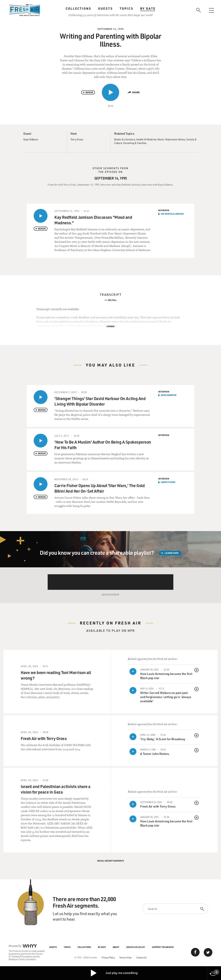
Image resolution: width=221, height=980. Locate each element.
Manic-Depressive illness (171, 139)
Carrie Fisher (168, 482)
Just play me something (114, 973)
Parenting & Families (135, 143)
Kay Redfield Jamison (172, 214)
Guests (105, 8)
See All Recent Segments (111, 861)
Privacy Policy (108, 957)
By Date (148, 8)
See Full (112, 300)
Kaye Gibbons (31, 139)
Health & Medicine (146, 139)
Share (134, 92)
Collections (78, 8)
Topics (126, 8)
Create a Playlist (136, 947)
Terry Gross (77, 139)
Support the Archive (163, 947)
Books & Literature (125, 139)
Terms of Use (126, 957)
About (116, 947)
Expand (110, 326)
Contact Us (141, 957)
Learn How (172, 553)
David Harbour (169, 395)
